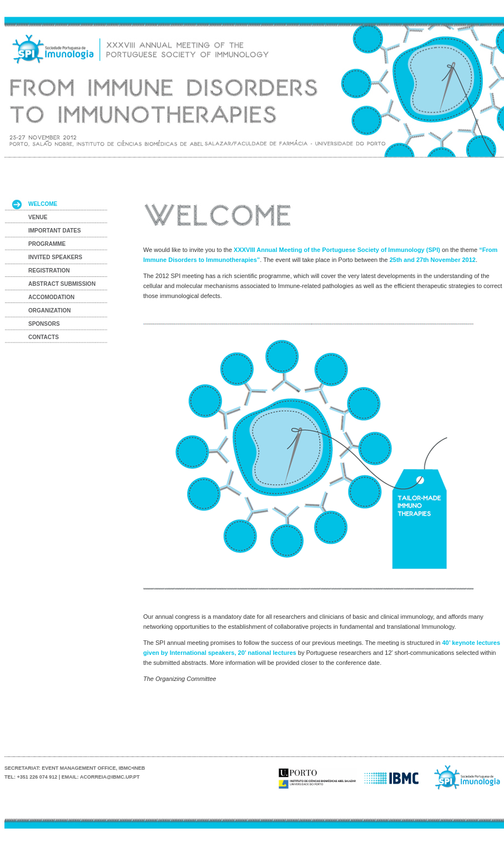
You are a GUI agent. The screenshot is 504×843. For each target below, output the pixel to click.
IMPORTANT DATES (55, 231)
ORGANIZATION (49, 311)
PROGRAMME (47, 244)
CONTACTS (44, 337)
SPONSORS (44, 324)
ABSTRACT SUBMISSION (62, 284)
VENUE (38, 217)
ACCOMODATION (51, 297)
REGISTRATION (49, 271)
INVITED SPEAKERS (55, 257)
